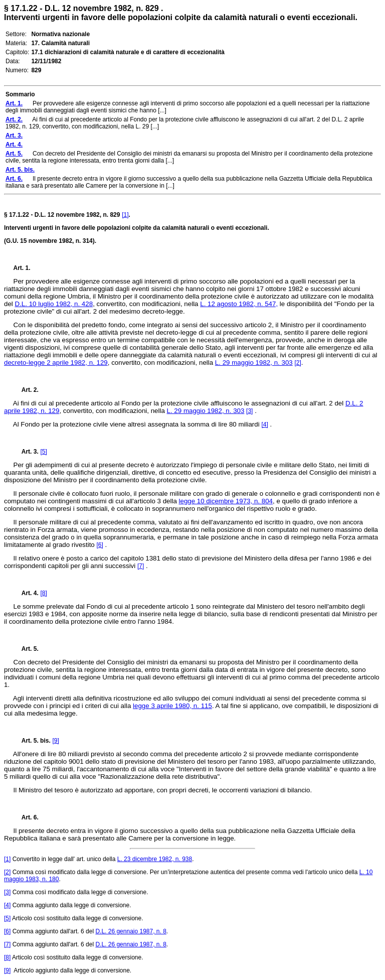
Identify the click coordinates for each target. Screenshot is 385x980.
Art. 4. (26, 593)
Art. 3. (26, 452)
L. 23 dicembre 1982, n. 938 (155, 859)
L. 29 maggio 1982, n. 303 (254, 363)
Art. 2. (26, 390)
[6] (100, 545)
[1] (125, 215)
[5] (43, 452)
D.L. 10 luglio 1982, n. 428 (54, 304)
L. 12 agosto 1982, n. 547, (239, 304)
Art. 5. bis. (32, 741)
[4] (264, 425)
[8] (43, 593)
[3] (249, 411)
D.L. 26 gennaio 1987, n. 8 (131, 931)
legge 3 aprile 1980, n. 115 (172, 706)
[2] (298, 363)
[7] (141, 566)
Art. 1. (22, 268)
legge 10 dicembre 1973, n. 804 (226, 501)
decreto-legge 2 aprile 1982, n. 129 (56, 363)
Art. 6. (26, 817)
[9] (55, 741)
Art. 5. (26, 649)
